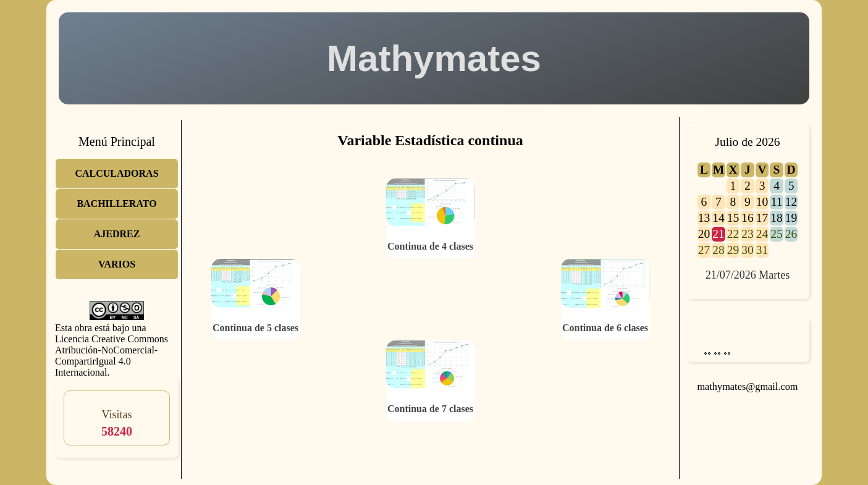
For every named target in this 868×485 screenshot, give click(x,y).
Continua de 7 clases (430, 409)
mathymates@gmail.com (747, 386)
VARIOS (117, 264)
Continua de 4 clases (430, 246)
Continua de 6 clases (605, 328)
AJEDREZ (117, 234)
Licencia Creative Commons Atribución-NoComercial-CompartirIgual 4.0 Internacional (112, 356)
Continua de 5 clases (255, 328)
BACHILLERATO (116, 204)
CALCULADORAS (116, 173)
